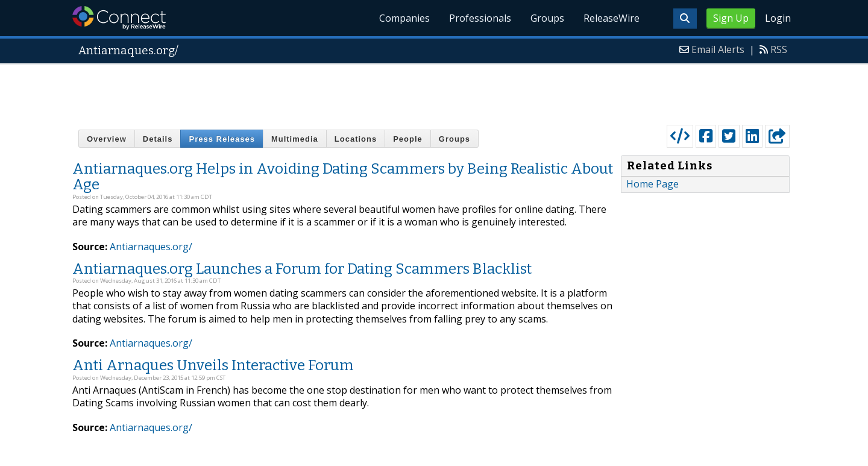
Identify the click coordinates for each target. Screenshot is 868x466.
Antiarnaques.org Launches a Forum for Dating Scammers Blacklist (302, 269)
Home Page (653, 184)
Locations (356, 139)
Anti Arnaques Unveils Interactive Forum (213, 365)
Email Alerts (718, 49)
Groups (547, 18)
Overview (107, 139)
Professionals (480, 18)
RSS (779, 49)
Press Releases (222, 139)
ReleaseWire (612, 18)
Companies (404, 18)
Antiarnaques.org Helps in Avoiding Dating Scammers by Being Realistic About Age (343, 177)
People (408, 139)
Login (778, 18)
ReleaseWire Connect (119, 18)
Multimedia (295, 139)
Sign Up (731, 18)
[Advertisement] (434, 92)
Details (158, 139)
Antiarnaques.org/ (151, 247)
